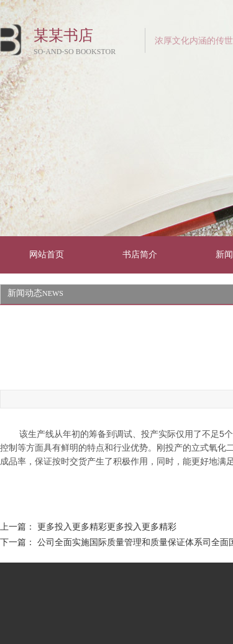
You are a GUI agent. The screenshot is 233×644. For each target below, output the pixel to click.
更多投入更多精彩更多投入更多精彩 (107, 527)
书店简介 (140, 255)
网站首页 (47, 255)
